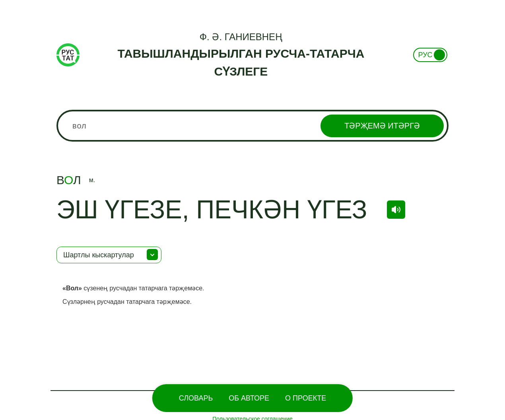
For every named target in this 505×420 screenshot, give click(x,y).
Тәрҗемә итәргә (382, 126)
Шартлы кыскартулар (99, 255)
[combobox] (252, 126)
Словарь (196, 398)
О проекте (306, 398)
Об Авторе (249, 398)
